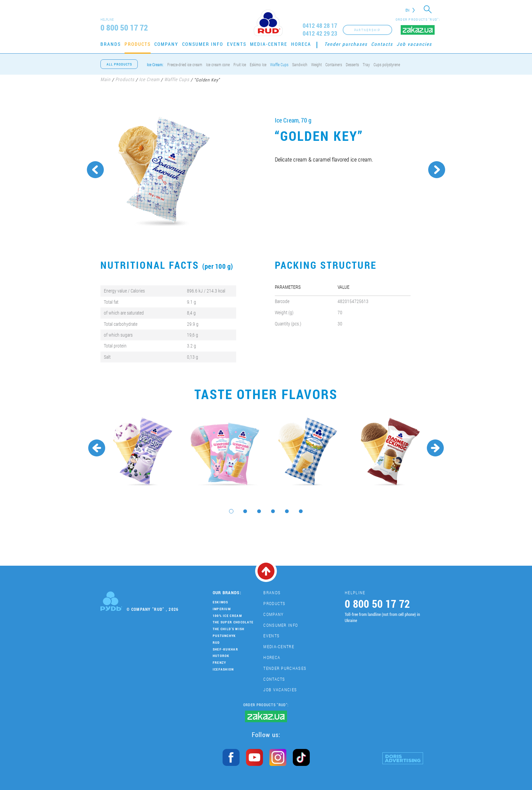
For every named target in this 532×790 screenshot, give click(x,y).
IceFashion (223, 669)
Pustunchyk (224, 636)
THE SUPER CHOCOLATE (233, 622)
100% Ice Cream (227, 616)
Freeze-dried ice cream (185, 64)
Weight (316, 64)
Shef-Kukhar (225, 649)
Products (138, 44)
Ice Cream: (155, 64)
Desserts (352, 64)
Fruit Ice (240, 64)
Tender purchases (346, 44)
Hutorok (221, 656)
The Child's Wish (229, 629)
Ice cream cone (218, 64)
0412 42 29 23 (320, 33)
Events (237, 44)
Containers (334, 64)
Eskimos (221, 602)
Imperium (222, 609)
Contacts (382, 44)
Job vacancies (414, 44)
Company (166, 44)
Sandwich (300, 64)
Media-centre (269, 44)
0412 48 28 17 (320, 26)
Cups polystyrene (387, 64)
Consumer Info (203, 44)
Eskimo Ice (258, 64)
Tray (366, 64)
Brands (111, 44)
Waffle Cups (279, 64)
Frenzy (220, 663)
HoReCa (301, 44)
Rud (216, 643)
